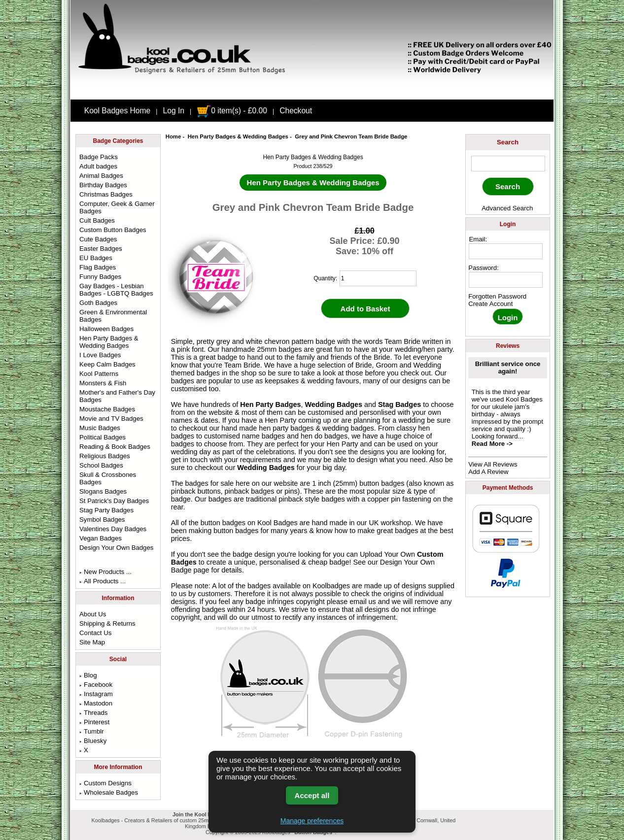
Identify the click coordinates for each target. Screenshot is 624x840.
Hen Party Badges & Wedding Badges (238, 136)
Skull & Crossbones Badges (108, 478)
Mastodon (96, 703)
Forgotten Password (497, 296)
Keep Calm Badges (107, 364)
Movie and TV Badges (111, 419)
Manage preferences (312, 821)
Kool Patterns (99, 374)
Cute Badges (98, 239)
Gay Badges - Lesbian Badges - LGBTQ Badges (116, 290)
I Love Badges (100, 355)
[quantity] (378, 278)
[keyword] (508, 164)
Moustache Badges (107, 409)
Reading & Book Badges (115, 447)
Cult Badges (97, 220)
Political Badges (103, 437)
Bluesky (93, 741)
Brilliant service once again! (508, 368)
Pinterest (94, 722)
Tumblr (92, 731)
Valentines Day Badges (113, 529)
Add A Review (488, 472)
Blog (88, 675)
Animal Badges (101, 176)
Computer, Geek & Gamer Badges (117, 207)
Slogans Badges (103, 491)
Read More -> (492, 444)
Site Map (92, 642)
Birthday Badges (103, 185)
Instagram (96, 694)
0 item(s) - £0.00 (232, 111)
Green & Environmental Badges (113, 316)
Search (508, 142)
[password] (506, 280)
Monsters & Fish (103, 383)
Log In (174, 111)
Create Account (490, 304)
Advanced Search (507, 208)
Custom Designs (105, 783)
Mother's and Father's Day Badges (117, 396)
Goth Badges (98, 303)
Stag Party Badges (106, 510)
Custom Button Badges (113, 230)
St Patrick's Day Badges (114, 501)
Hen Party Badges (270, 404)
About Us (93, 614)
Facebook (96, 685)
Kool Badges (277, 523)
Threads (93, 713)
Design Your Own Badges (116, 548)
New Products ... (105, 572)
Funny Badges (100, 277)
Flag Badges (98, 267)
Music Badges (100, 428)
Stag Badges (399, 404)
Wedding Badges (334, 404)
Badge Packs (99, 157)
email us (363, 602)
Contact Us (95, 633)
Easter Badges (101, 249)
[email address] (506, 251)
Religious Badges (105, 456)
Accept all (312, 795)
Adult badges (98, 166)
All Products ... (103, 581)
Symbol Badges (102, 520)
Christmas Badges (106, 194)
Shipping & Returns (107, 623)
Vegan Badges (101, 538)
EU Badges (96, 258)
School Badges (101, 465)
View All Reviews (493, 464)
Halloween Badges (106, 329)
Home (173, 136)
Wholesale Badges (109, 792)
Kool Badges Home (117, 111)
